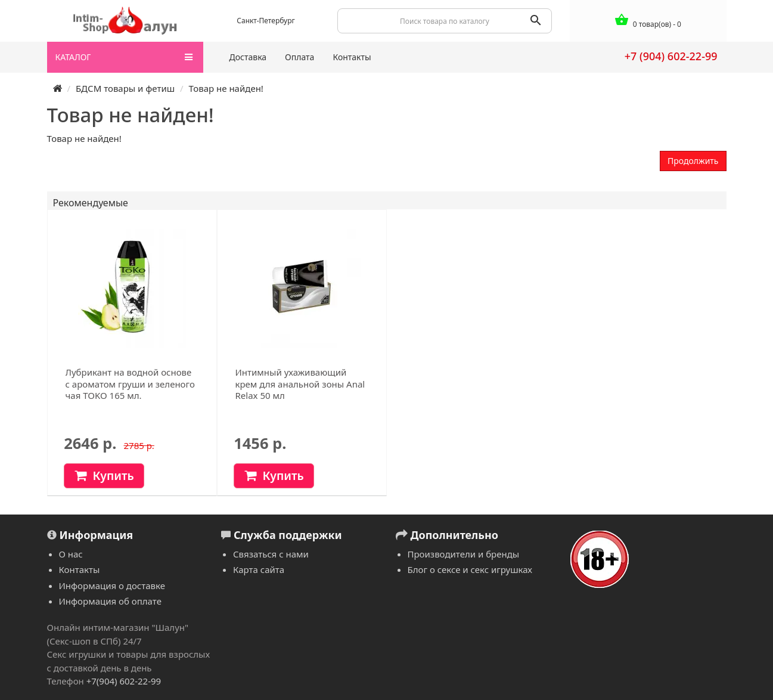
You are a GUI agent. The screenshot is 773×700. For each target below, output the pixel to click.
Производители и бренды (464, 554)
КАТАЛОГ (124, 57)
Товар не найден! (226, 88)
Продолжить (693, 161)
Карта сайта (259, 569)
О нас (71, 554)
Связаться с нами (271, 554)
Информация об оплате (110, 601)
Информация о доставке (112, 586)
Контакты (352, 57)
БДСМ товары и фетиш (125, 88)
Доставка (248, 57)
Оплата (299, 57)
